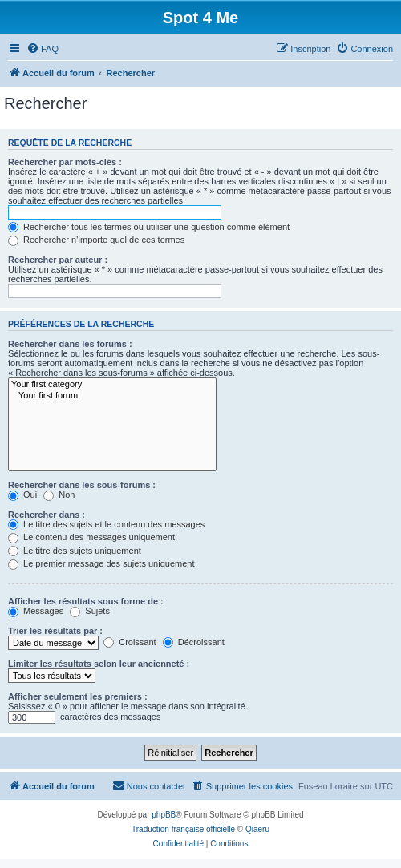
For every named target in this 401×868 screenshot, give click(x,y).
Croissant (130, 642)
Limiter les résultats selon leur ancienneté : (99, 664)
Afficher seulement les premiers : (78, 696)
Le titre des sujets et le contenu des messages (106, 524)
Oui (22, 495)
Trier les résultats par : (55, 631)
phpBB (164, 815)
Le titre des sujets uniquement (75, 551)
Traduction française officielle (183, 829)
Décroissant (194, 642)
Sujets (90, 611)
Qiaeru (257, 829)
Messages (36, 611)
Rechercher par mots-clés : (65, 162)
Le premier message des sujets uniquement (101, 563)
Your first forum (112, 396)
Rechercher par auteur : (58, 260)
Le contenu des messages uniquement (91, 537)
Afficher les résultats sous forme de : (86, 601)
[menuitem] (43, 49)
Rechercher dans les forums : (70, 344)
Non (59, 495)
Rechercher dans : (47, 515)
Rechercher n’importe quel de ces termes (96, 240)
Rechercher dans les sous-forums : (82, 485)
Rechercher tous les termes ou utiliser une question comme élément (149, 227)
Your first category (112, 385)
